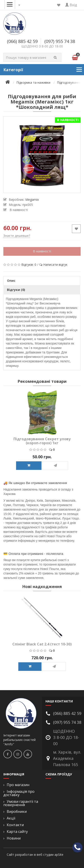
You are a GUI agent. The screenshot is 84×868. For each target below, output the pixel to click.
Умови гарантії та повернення (21, 803)
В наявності (42, 251)
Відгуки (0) (16, 290)
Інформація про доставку (19, 793)
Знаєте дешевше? (17, 236)
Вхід (71, 5)
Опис (11, 281)
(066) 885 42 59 (22, 41)
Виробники (17, 812)
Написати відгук (55, 265)
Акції (11, 818)
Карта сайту (17, 832)
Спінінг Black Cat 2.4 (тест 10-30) (42, 644)
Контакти (15, 825)
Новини (14, 838)
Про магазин (18, 785)
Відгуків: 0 (29, 265)
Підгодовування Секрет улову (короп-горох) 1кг (42, 441)
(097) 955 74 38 (60, 41)
